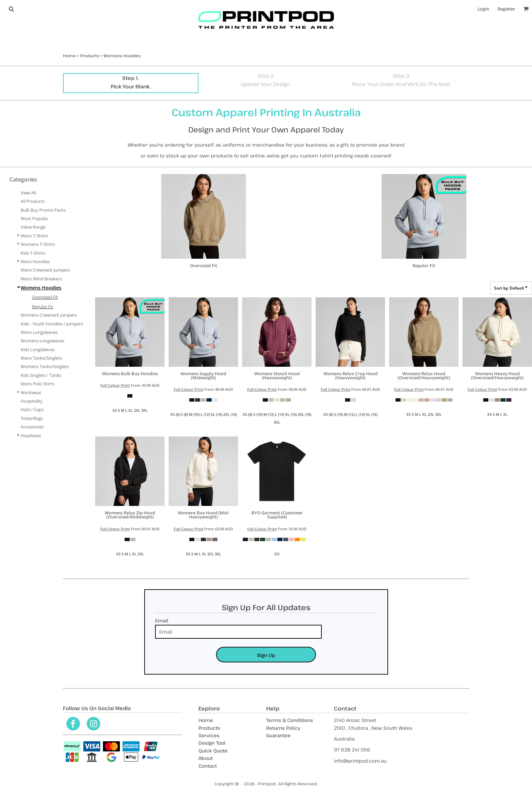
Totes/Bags (32, 418)
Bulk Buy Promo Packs (43, 210)
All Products (33, 201)
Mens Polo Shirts (38, 384)
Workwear (31, 392)
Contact (208, 766)
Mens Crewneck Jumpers (45, 270)
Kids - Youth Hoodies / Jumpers (52, 324)
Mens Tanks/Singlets (41, 358)
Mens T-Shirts (34, 236)
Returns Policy (283, 728)
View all (28, 193)
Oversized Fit (45, 297)
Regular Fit (42, 306)
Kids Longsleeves (38, 349)
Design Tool (212, 743)
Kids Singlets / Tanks (41, 375)
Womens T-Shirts (38, 244)
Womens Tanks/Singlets (45, 366)
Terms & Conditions (290, 720)
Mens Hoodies (35, 261)
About (206, 758)
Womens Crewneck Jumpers (49, 315)
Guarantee (278, 735)
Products (90, 56)
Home (69, 56)
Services (209, 735)
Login (483, 9)
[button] (11, 9)
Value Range (33, 227)
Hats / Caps (32, 409)
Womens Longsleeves (42, 341)
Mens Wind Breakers (41, 279)
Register (506, 9)
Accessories (32, 427)
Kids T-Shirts (33, 253)
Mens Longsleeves (39, 332)
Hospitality (32, 401)
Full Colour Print (115, 385)
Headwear (31, 435)
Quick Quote (213, 751)
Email (162, 621)
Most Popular (34, 218)
